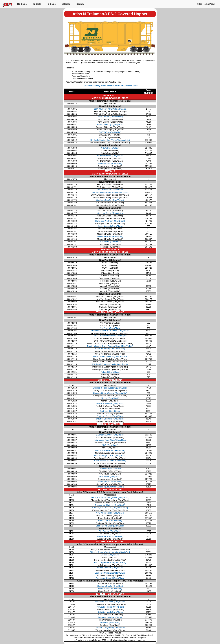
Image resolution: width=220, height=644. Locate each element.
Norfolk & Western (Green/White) (110, 450)
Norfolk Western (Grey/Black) (110, 568)
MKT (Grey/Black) (110, 445)
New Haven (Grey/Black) (110, 476)
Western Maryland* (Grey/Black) (110, 628)
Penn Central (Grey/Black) (110, 521)
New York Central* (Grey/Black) (110, 513)
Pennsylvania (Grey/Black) (110, 482)
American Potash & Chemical (110, 331)
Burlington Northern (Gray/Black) (110, 221)
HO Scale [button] (23, 4)
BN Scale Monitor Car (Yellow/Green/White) (110, 140)
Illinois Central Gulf (110, 356)
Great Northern (110, 349)
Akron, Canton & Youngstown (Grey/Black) (110, 497)
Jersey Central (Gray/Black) (110, 226)
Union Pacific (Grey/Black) (110, 589)
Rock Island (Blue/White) (110, 242)
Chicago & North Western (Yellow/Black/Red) (110, 552)
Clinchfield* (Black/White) (110, 469)
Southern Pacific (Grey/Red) (110, 586)
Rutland (110, 372)
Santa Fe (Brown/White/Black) (110, 487)
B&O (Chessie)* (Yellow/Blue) (110, 190)
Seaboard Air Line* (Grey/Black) (110, 526)
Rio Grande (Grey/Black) (110, 531)
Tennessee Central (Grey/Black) (110, 578)
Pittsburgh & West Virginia (110, 364)
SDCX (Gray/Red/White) (110, 132)
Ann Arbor (110, 328)
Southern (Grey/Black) (110, 622)
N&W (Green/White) (110, 148)
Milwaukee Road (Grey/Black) (110, 607)
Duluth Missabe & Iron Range (110, 346)
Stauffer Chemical (110, 419)
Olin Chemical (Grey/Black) (110, 612)
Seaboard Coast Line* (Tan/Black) (110, 573)
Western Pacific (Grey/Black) (110, 536)
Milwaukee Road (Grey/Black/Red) (110, 440)
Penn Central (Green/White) (110, 117)
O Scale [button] (53, 4)
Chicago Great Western (110, 393)
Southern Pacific (110, 416)
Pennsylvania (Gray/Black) (110, 163)
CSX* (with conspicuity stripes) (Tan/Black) (110, 192)
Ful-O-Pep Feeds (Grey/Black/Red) (110, 563)
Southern (110, 411)
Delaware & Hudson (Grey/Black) (110, 505)
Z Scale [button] (67, 4)
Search (81, 4)
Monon (110, 398)
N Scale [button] (38, 4)
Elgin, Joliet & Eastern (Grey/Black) (110, 461)
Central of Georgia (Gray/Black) (110, 124)
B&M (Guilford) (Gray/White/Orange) (110, 109)
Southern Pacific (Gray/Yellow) (110, 200)
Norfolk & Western (110, 403)
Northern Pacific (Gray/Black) (110, 156)
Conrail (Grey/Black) (110, 555)
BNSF (110, 336)
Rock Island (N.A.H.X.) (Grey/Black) (110, 456)
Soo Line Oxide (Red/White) (110, 213)
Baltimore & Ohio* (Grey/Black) (110, 435)
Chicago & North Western (110, 388)
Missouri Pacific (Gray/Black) (110, 236)
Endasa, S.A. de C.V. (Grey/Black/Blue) (110, 508)
